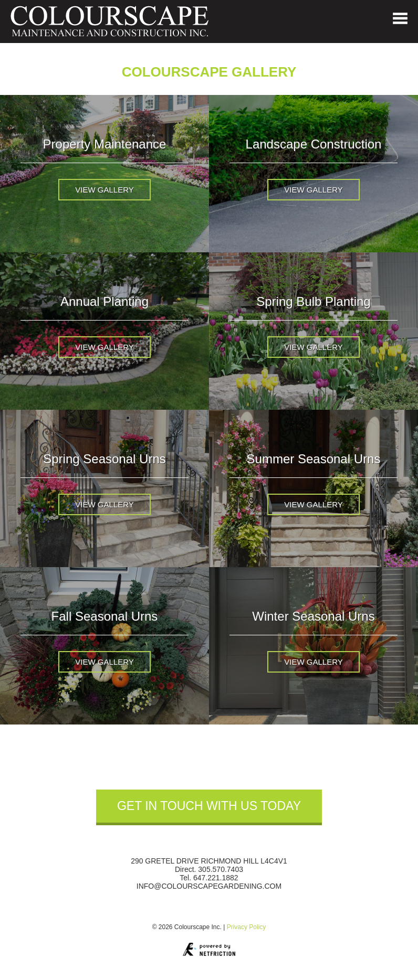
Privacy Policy (247, 927)
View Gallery (104, 190)
